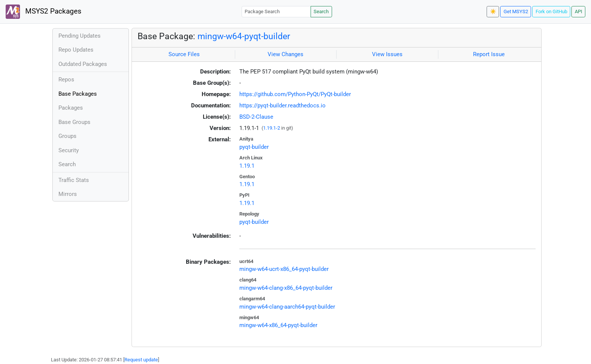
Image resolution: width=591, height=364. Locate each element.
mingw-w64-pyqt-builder (244, 36)
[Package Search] (276, 11)
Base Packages (78, 94)
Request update (141, 360)
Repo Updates (76, 50)
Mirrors (68, 194)
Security (69, 150)
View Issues (387, 54)
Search (321, 11)
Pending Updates (80, 36)
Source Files (184, 54)
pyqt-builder (254, 147)
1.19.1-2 (272, 128)
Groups (67, 136)
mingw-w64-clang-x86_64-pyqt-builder (286, 288)
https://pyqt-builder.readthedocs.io (282, 106)
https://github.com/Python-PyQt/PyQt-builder (295, 94)
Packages (71, 108)
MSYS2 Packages (44, 12)
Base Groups (74, 122)
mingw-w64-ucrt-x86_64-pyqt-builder (284, 269)
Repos (66, 80)
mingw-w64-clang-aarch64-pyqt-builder (287, 307)
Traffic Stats (74, 180)
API (579, 11)
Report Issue (489, 54)
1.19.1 (247, 166)
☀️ (493, 11)
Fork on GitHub (551, 11)
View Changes (286, 54)
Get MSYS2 (516, 11)
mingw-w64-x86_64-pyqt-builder (278, 325)
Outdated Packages (83, 64)
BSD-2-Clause (256, 117)
